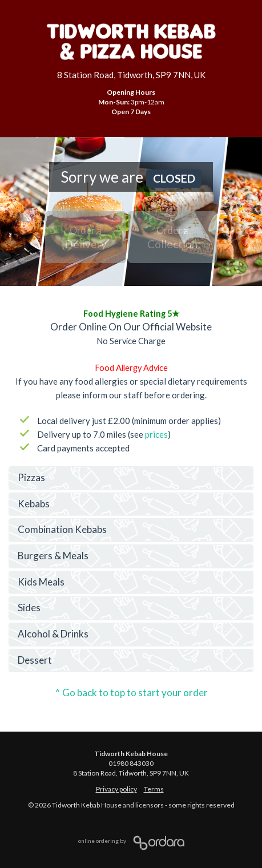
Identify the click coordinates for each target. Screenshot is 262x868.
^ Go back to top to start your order (131, 693)
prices (156, 434)
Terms (154, 789)
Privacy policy (116, 789)
